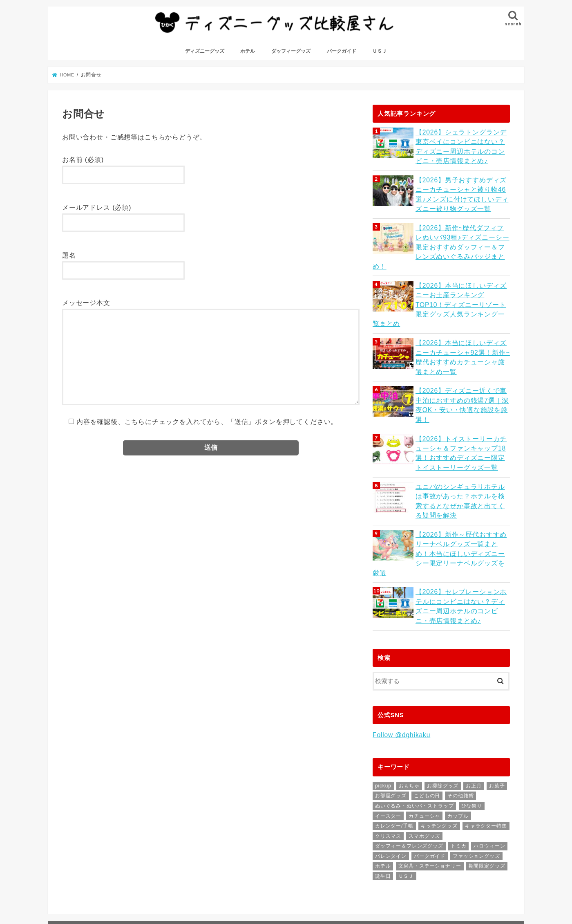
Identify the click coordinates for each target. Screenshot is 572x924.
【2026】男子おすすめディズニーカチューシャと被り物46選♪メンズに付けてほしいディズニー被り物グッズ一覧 (462, 197)
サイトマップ (187, 887)
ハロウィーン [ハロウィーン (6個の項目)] (489, 801)
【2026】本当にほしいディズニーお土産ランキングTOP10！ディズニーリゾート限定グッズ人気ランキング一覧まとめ (462, 288)
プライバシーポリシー (247, 887)
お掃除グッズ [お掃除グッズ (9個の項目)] (443, 740)
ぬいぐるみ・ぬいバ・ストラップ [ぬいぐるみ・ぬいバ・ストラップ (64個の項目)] (414, 760)
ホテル (248, 56)
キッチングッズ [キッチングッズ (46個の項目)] (439, 780)
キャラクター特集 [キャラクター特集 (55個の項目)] (486, 780)
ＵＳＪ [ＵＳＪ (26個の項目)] (406, 831)
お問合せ (143, 887)
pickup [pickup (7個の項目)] (383, 740)
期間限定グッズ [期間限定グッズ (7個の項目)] (487, 821)
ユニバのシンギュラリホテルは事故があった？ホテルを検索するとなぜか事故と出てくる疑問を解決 (461, 471)
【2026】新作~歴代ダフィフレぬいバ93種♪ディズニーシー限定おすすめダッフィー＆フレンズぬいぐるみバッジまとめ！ (461, 243)
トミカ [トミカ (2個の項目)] (458, 801)
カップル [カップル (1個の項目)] (458, 771)
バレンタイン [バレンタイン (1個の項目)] (391, 811)
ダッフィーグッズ (291, 56)
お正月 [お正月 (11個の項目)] (474, 740)
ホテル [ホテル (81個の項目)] (383, 821)
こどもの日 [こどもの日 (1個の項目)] (427, 751)
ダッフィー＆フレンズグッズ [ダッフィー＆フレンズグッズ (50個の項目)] (409, 801)
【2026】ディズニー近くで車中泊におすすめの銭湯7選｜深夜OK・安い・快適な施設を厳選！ (462, 375)
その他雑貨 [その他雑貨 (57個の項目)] (460, 751)
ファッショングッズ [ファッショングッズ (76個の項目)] (476, 811)
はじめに (106, 887)
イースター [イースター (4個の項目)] (388, 771)
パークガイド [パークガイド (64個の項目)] (430, 811)
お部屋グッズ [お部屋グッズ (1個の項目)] (391, 751)
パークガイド (342, 56)
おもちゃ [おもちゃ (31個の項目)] (409, 740)
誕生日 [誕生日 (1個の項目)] (383, 831)
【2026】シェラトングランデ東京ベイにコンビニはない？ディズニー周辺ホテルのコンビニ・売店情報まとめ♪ (462, 151)
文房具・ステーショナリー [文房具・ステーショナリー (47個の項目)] (430, 821)
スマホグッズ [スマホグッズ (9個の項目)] (424, 791)
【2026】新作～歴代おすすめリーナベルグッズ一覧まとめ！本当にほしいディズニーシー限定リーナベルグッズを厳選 (462, 517)
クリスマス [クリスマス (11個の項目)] (388, 791)
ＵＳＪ (380, 56)
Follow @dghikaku (400, 690)
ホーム (70, 887)
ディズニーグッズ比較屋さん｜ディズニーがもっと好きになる (187, 912)
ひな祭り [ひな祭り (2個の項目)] (472, 760)
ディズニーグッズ (205, 56)
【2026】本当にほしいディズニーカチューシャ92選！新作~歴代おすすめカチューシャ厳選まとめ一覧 (462, 334)
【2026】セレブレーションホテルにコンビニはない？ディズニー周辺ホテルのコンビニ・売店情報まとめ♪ (462, 563)
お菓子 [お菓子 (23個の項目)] (497, 740)
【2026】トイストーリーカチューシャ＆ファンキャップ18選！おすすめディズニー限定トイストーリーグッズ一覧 (462, 425)
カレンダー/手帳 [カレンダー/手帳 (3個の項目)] (394, 780)
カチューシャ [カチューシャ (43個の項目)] (424, 771)
